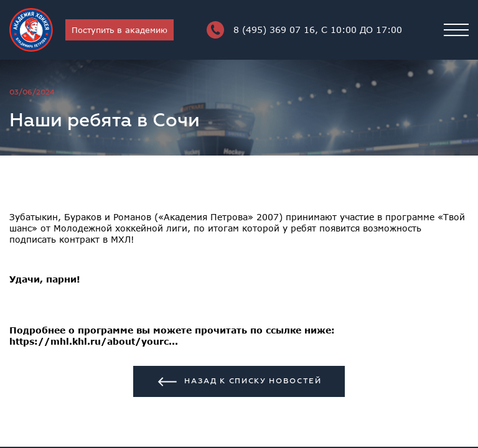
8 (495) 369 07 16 (304, 30)
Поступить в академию (119, 30)
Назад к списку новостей (239, 382)
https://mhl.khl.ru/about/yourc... (94, 341)
